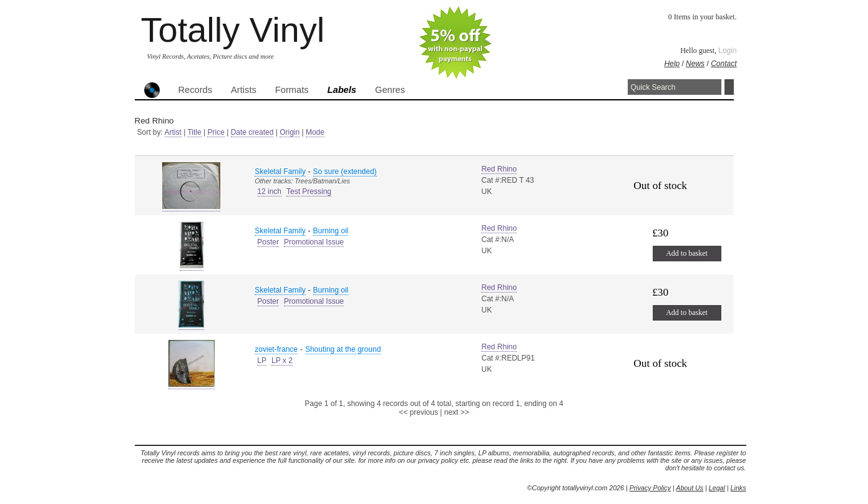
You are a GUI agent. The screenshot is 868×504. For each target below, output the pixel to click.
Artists (244, 90)
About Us (690, 488)
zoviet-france (276, 349)
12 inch (269, 191)
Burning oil (331, 231)
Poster (268, 242)
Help (672, 64)
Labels (342, 90)
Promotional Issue (314, 242)
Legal (717, 488)
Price (216, 132)
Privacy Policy (650, 488)
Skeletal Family (280, 172)
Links (739, 488)
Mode (315, 132)
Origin (290, 132)
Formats (292, 90)
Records (196, 90)
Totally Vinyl (233, 30)
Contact (724, 64)
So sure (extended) (345, 172)
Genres (390, 90)
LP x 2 (282, 361)
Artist (173, 132)
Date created (252, 132)
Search (729, 87)
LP (262, 361)
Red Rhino (499, 169)
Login (727, 51)
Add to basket (687, 253)
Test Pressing (309, 191)
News (695, 64)
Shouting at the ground (343, 349)
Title (194, 132)
